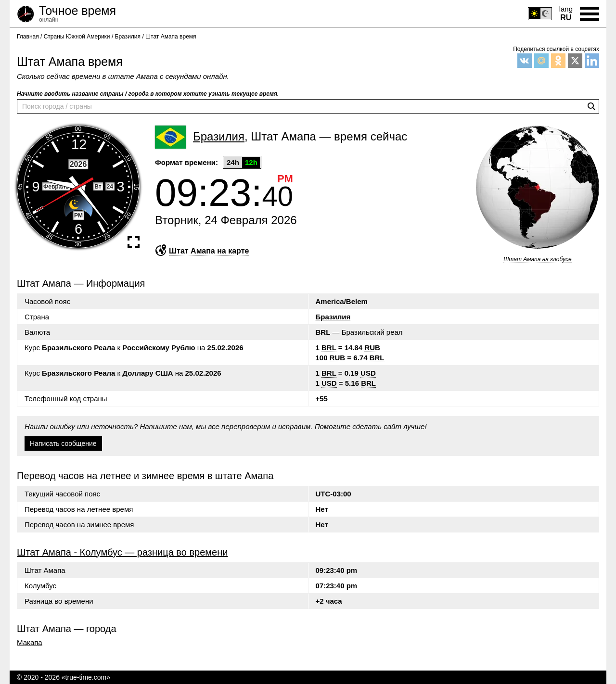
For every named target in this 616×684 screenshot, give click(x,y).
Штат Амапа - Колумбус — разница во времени (122, 552)
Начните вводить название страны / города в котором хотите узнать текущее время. (148, 94)
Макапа (30, 643)
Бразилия (333, 317)
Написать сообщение (63, 443)
